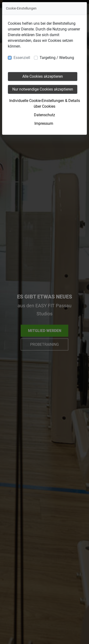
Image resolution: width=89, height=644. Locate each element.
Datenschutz (44, 115)
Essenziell (22, 58)
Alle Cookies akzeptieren (43, 76)
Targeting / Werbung (57, 58)
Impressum (44, 123)
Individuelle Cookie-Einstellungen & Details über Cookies (45, 103)
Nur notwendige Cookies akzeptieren (43, 89)
